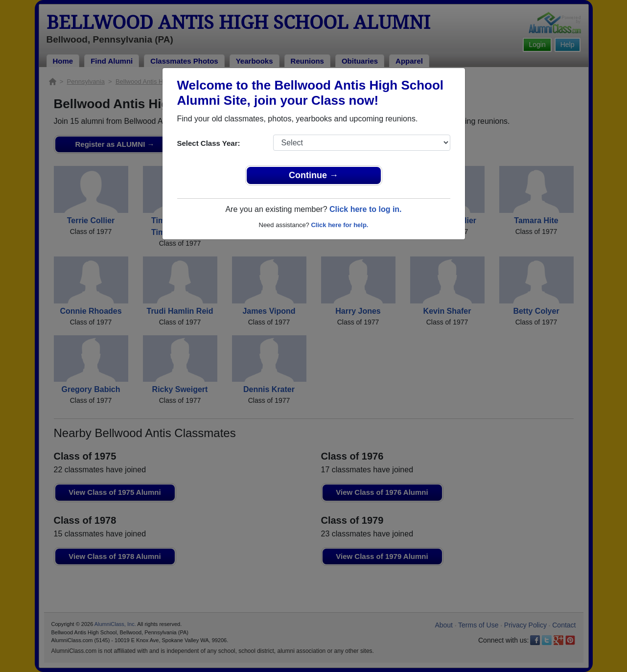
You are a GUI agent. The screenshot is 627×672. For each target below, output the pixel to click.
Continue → (313, 175)
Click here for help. (339, 225)
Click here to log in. (366, 209)
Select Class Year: (209, 143)
